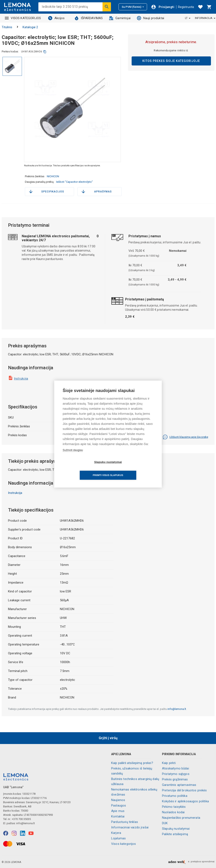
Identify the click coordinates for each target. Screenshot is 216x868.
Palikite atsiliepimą (175, 834)
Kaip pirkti (169, 763)
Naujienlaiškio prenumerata (181, 818)
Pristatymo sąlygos (176, 774)
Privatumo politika (175, 796)
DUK (165, 823)
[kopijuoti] (45, 52)
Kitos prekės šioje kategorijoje (171, 61)
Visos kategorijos (124, 844)
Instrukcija (21, 379)
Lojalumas (118, 838)
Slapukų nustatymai (176, 829)
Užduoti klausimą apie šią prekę (185, 437)
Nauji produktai (151, 18)
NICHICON (53, 176)
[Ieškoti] (107, 7)
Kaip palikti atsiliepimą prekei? (132, 763)
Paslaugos (119, 805)
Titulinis (7, 27)
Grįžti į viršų (108, 738)
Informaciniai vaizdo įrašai (130, 827)
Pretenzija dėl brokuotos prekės (184, 790)
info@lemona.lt (177, 709)
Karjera (116, 833)
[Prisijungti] (163, 7)
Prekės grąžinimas (175, 779)
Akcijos (56, 18)
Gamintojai (120, 18)
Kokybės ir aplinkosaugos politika (185, 801)
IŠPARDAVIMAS (89, 18)
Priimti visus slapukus (132, 469)
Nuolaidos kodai (173, 812)
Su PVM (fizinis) (133, 7)
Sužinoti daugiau (73, 457)
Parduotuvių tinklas (125, 822)
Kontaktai (118, 816)
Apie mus (118, 811)
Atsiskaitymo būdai (175, 768)
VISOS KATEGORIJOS (23, 18)
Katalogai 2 (30, 27)
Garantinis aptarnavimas (179, 785)
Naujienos (118, 800)
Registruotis (186, 7)
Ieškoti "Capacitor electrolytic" (74, 182)
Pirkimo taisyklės (174, 807)
